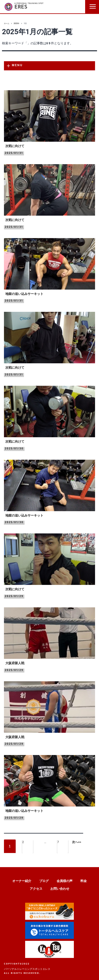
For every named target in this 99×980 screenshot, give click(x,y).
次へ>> (77, 842)
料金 (84, 881)
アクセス (36, 889)
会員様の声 (65, 881)
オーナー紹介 (22, 881)
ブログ (44, 881)
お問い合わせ (60, 889)
